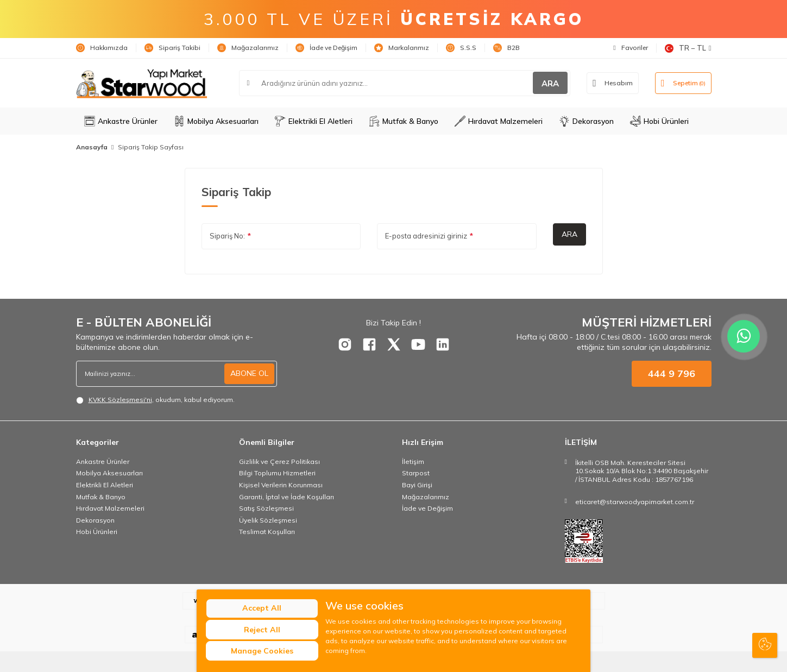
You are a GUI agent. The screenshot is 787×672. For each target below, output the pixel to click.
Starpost (416, 473)
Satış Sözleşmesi (266, 508)
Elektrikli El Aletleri (314, 121)
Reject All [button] (262, 630)
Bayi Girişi (417, 485)
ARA (550, 83)
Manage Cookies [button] (262, 651)
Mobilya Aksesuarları (216, 121)
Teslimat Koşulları (267, 532)
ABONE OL (249, 373)
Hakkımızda (102, 48)
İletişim (413, 461)
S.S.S (461, 48)
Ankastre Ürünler (121, 121)
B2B (506, 48)
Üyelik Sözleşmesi (268, 520)
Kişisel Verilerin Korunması (281, 485)
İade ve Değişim (326, 48)
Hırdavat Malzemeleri (499, 121)
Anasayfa (92, 147)
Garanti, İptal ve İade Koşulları (287, 497)
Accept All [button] (262, 608)
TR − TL (688, 48)
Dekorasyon (586, 121)
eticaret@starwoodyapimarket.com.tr (635, 502)
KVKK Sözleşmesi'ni (120, 400)
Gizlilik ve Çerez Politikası (279, 461)
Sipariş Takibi (172, 48)
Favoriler (630, 48)
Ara (569, 234)
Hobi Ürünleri (659, 121)
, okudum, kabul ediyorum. (155, 400)
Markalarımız (402, 48)
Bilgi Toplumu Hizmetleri (277, 473)
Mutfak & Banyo (404, 121)
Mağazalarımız (248, 48)
